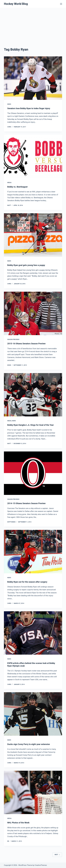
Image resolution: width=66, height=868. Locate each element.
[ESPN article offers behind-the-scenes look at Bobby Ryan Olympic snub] (33, 633)
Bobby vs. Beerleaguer (17, 187)
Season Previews (13, 339)
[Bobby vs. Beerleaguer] (33, 157)
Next (57, 855)
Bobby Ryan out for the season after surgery (27, 582)
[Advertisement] (33, 25)
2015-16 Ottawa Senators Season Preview (26, 344)
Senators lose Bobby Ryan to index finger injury (29, 108)
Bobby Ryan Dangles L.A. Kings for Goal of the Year (30, 425)
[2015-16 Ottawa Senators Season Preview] (33, 313)
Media (9, 183)
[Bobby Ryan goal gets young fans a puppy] (33, 235)
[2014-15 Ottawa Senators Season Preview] (33, 473)
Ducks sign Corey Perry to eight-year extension (29, 744)
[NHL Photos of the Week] (33, 792)
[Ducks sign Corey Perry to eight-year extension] (33, 714)
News (9, 104)
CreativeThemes (41, 865)
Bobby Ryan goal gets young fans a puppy (26, 265)
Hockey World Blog (16, 4)
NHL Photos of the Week (18, 823)
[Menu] (61, 4)
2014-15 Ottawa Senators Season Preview (26, 503)
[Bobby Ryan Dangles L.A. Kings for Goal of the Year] (33, 395)
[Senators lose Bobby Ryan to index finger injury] (33, 78)
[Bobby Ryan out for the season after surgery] (33, 552)
